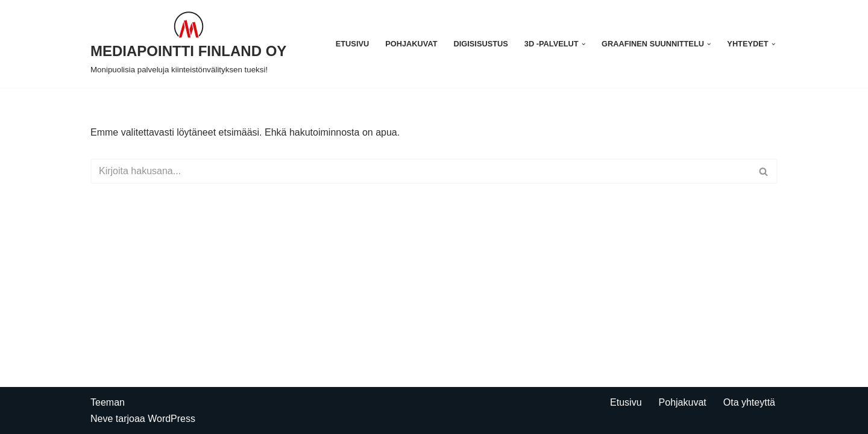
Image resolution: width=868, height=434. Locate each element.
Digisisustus (481, 44)
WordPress (171, 419)
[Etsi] (420, 171)
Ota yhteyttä (749, 402)
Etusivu (352, 44)
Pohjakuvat (411, 44)
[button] (583, 44)
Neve (102, 419)
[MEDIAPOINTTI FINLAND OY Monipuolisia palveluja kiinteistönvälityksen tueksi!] (188, 44)
